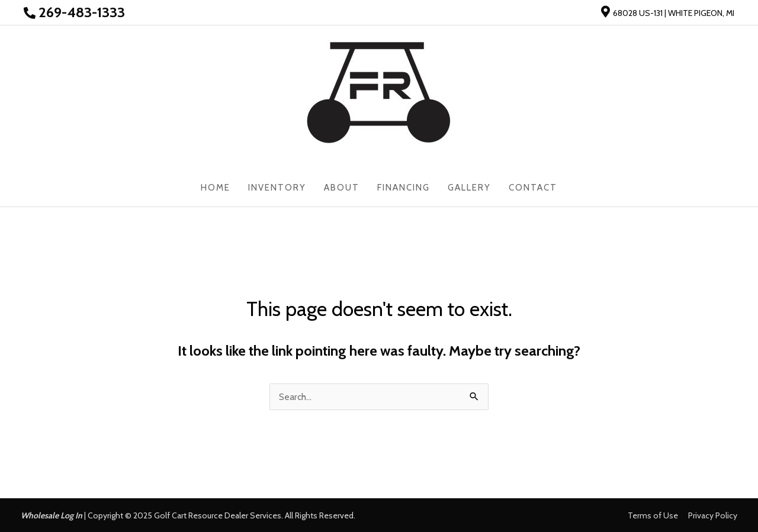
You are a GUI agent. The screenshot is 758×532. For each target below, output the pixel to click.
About (342, 188)
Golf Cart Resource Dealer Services (218, 515)
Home (216, 188)
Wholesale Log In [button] (52, 515)
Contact (533, 188)
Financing (404, 188)
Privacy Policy (713, 515)
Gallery (469, 188)
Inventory (277, 188)
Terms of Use (653, 515)
